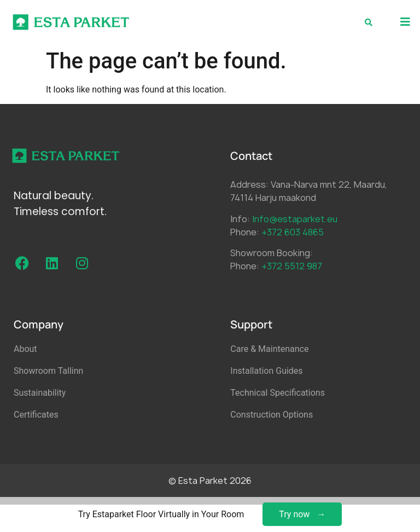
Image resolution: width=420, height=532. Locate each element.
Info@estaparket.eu (295, 219)
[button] (405, 22)
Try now (294, 514)
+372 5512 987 (292, 266)
